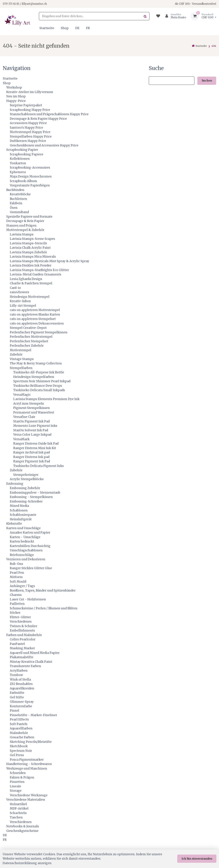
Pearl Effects (19, 719)
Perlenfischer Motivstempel (31, 337)
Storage (16, 791)
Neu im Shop (16, 96)
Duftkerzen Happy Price (28, 141)
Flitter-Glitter (20, 617)
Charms (16, 595)
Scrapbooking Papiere (27, 154)
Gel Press (17, 755)
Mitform (16, 577)
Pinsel (14, 711)
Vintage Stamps (22, 359)
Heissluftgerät (21, 519)
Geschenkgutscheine (22, 831)
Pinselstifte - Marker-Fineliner (33, 715)
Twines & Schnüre (23, 626)
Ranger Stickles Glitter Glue (31, 568)
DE (77, 28)
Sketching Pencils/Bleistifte (31, 742)
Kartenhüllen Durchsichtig (30, 546)
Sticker (15, 613)
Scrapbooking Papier (22, 150)
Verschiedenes (21, 622)
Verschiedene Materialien (26, 800)
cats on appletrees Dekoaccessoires (37, 323)
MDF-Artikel (19, 808)
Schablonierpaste (23, 515)
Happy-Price (16, 101)
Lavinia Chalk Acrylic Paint (30, 248)
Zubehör (16, 354)
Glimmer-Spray (22, 702)
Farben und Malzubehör (24, 635)
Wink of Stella (20, 679)
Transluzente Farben (25, 666)
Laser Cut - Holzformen (28, 599)
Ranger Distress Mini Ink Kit (35, 448)
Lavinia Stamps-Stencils (28, 243)
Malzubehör (19, 733)
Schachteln (18, 813)
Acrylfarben (19, 671)
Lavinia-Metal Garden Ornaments (36, 274)
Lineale (15, 786)
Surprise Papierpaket (26, 105)
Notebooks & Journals (23, 826)
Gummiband (19, 212)
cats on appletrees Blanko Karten (35, 315)
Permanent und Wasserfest (34, 412)
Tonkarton (18, 163)
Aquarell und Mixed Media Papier (35, 653)
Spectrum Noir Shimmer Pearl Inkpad (42, 381)
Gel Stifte (17, 697)
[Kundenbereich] (174, 16)
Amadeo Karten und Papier (30, 533)
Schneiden (18, 773)
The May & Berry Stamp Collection (36, 363)
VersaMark (21, 439)
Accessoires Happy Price (28, 123)
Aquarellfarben (21, 728)
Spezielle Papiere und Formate (29, 217)
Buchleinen (18, 199)
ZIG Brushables (21, 684)
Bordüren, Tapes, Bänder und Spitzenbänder (43, 590)
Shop (65, 28)
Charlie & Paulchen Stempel (31, 283)
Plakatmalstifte (22, 657)
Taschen (16, 817)
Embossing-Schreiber (26, 501)
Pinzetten (17, 782)
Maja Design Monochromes (31, 176)
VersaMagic (22, 395)
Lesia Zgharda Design (26, 279)
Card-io (15, 288)
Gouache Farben (22, 737)
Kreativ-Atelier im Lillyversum (30, 92)
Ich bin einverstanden (197, 859)
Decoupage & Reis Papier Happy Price (38, 119)
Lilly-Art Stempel (23, 306)
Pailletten (17, 604)
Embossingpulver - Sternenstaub (35, 493)
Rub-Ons (16, 564)
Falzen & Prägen (22, 777)
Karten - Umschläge (25, 537)
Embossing (15, 484)
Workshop (14, 87)
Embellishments (22, 630)
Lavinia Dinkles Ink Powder (31, 265)
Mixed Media (19, 506)
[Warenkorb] (203, 16)
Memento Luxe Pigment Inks (35, 426)
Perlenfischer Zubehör (27, 346)
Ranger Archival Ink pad (32, 452)
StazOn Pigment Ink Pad (31, 421)
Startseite (47, 28)
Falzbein (16, 203)
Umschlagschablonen (26, 550)
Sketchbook (19, 746)
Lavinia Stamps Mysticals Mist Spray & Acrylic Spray (50, 261)
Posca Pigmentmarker (27, 760)
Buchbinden (15, 190)
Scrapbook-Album (23, 181)
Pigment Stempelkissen (32, 408)
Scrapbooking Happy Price (30, 110)
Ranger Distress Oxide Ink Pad (36, 444)
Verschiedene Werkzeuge (29, 795)
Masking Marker (22, 648)
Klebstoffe (14, 524)
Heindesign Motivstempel (30, 297)
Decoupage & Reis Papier (25, 221)
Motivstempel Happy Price (30, 132)
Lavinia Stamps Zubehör (28, 252)
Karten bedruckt (22, 541)
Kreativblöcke (20, 194)
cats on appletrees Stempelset (33, 319)
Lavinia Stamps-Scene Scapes (32, 239)
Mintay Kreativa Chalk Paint (31, 662)
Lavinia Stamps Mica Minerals (33, 257)
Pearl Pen (17, 573)
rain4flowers (19, 292)
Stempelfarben (21, 368)
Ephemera (18, 172)
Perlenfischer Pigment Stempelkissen (39, 332)
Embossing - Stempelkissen (31, 497)
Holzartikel (18, 804)
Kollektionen (20, 159)
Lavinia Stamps (22, 234)
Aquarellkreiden (22, 688)
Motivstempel (21, 350)
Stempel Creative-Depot (28, 328)
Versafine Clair (24, 417)
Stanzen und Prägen (21, 226)
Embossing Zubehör (25, 488)
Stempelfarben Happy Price (31, 136)
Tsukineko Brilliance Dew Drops (38, 386)
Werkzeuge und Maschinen (27, 769)
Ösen (14, 208)
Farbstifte (17, 693)
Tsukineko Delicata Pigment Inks (39, 466)
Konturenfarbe (21, 706)
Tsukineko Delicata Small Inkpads (39, 390)
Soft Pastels (19, 724)
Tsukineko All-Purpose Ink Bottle (39, 372)
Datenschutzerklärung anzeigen (27, 863)
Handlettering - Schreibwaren (29, 764)
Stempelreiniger (26, 475)
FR (88, 28)
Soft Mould (18, 582)
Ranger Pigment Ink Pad (32, 461)
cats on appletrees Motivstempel (35, 310)
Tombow (16, 675)
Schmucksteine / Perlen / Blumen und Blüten (44, 608)
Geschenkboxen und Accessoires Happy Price (44, 145)
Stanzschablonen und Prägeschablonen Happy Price (49, 114)
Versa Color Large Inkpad (32, 435)
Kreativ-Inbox (20, 301)
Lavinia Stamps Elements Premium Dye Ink (46, 399)
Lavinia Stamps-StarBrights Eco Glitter (39, 270)
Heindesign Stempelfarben (34, 377)
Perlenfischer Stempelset (29, 341)
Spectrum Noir (21, 751)
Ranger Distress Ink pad (31, 457)
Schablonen (19, 510)
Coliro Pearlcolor (23, 639)
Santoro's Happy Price (26, 128)
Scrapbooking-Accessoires (30, 168)
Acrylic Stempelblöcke (27, 479)
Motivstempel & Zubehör (25, 230)
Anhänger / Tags (22, 586)
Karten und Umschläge (23, 528)
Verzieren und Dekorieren (26, 559)
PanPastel (17, 644)
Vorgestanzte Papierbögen (30, 185)
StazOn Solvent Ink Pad (31, 430)
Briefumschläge (22, 555)
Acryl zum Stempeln (29, 404)
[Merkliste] (158, 16)
